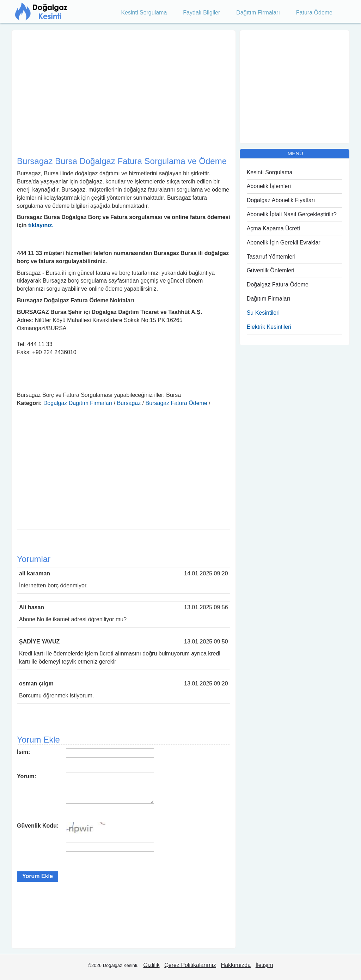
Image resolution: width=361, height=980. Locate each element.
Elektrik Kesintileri (269, 327)
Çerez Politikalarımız (190, 965)
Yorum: (27, 776)
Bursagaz (129, 403)
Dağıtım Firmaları (258, 13)
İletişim (264, 965)
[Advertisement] (124, 83)
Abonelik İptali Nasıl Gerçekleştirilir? (292, 214)
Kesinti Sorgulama (144, 13)
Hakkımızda (236, 965)
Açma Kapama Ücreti (273, 228)
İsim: (23, 752)
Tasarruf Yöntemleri (271, 257)
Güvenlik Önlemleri (271, 270)
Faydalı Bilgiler (201, 13)
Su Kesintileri (263, 313)
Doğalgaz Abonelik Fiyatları (281, 200)
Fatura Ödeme (314, 13)
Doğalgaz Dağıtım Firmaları (78, 403)
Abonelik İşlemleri (269, 186)
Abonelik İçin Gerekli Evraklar (284, 243)
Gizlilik (151, 965)
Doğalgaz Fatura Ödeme (278, 285)
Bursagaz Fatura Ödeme (176, 403)
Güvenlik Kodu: (38, 826)
